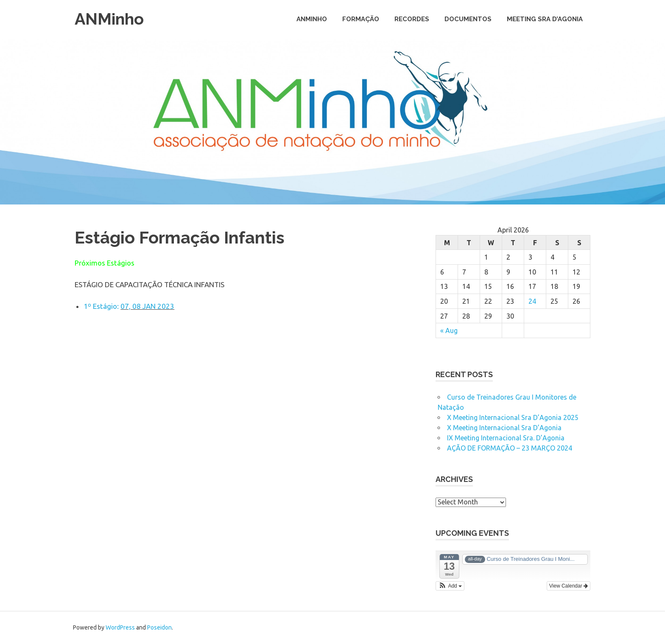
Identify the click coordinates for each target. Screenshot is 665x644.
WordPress (120, 627)
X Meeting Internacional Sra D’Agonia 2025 (513, 417)
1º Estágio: (102, 306)
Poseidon (159, 627)
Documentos (468, 19)
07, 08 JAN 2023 (147, 306)
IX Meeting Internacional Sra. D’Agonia (506, 438)
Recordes (412, 19)
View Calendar (569, 586)
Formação (361, 19)
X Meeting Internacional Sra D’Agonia (504, 428)
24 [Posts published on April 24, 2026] (532, 301)
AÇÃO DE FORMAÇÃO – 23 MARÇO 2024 (510, 448)
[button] (450, 586)
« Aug (449, 330)
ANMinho (109, 19)
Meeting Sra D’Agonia (545, 19)
